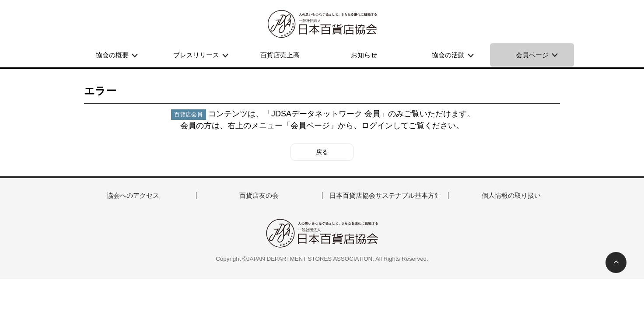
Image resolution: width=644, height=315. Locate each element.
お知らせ (364, 55)
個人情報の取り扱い (511, 195)
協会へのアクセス (133, 195)
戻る (322, 152)
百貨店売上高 (280, 55)
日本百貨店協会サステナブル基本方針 (385, 195)
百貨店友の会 (259, 195)
